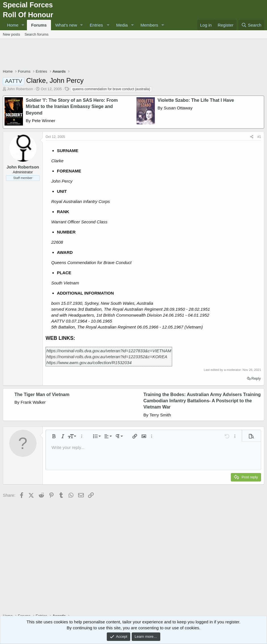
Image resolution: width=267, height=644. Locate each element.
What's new (66, 25)
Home (13, 25)
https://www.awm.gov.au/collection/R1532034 (89, 363)
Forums (39, 25)
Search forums (37, 34)
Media (122, 25)
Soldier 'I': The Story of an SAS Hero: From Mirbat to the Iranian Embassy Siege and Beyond (72, 107)
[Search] (251, 25)
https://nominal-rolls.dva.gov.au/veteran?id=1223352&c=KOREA (107, 357)
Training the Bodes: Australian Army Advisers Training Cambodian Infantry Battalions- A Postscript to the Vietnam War (202, 401)
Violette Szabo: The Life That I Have (196, 100)
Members (149, 25)
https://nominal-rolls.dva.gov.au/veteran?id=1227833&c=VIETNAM (109, 351)
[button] (23, 25)
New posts (11, 34)
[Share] (252, 137)
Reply (256, 378)
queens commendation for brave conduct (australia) (111, 89)
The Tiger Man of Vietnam (42, 395)
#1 (259, 137)
